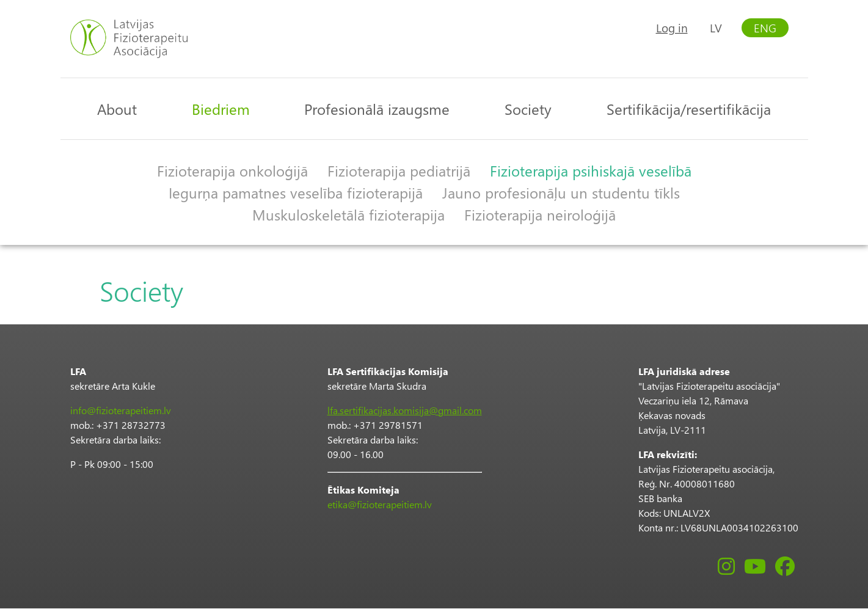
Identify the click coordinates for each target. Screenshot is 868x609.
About (117, 109)
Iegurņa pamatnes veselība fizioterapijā (296, 192)
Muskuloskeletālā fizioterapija (348, 214)
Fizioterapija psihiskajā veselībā (591, 170)
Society (528, 109)
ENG (765, 28)
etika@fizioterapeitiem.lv (380, 504)
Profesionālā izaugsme (377, 109)
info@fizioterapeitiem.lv (121, 410)
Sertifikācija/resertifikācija (689, 109)
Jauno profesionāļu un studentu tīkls (561, 192)
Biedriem (221, 109)
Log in (672, 28)
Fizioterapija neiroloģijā (540, 214)
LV (716, 28)
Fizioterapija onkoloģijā (232, 170)
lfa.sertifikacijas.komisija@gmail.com (405, 410)
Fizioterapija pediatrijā (399, 170)
